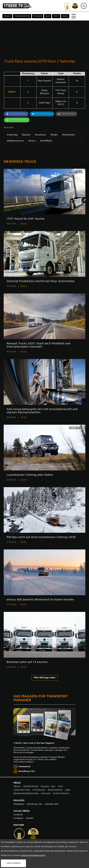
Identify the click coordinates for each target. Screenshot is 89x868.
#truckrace (40, 135)
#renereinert (69, 135)
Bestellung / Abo (27, 771)
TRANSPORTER (22, 16)
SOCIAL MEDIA (22, 811)
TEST (56, 16)
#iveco (32, 141)
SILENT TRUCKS (61, 794)
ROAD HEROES (55, 790)
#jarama (26, 135)
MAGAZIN (46, 794)
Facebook (18, 815)
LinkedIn (30, 818)
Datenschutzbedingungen (33, 855)
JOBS (65, 16)
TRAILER (38, 16)
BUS (48, 16)
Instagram (18, 818)
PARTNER (19, 825)
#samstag (12, 135)
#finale (54, 135)
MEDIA (17, 783)
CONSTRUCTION (22, 790)
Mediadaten (25, 767)
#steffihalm (46, 141)
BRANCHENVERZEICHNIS (26, 794)
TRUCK (7, 16)
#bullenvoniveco (15, 141)
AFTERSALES (39, 790)
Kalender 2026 (52, 804)
